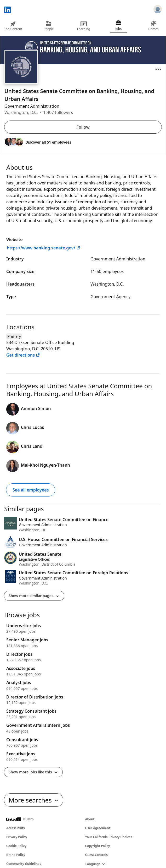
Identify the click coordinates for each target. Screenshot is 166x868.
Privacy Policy (17, 837)
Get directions (23, 355)
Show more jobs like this (33, 772)
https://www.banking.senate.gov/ (44, 248)
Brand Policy (16, 855)
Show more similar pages (34, 596)
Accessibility (16, 828)
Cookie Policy (16, 846)
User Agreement (98, 828)
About (90, 819)
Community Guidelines (24, 864)
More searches (34, 800)
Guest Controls (97, 855)
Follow (83, 127)
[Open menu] (158, 69)
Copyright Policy (98, 846)
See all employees (31, 490)
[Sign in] (158, 10)
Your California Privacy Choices (109, 837)
